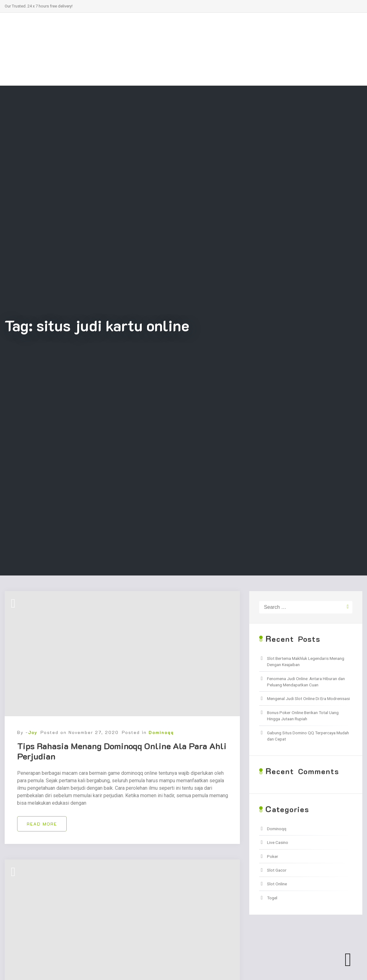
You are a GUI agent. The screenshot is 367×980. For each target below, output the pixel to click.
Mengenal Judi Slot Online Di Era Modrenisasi (308, 698)
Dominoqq (161, 732)
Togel (272, 898)
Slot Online (277, 884)
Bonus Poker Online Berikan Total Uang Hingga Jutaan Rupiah (303, 716)
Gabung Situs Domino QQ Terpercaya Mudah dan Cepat (308, 736)
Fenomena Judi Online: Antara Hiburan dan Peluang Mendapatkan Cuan (306, 682)
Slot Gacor (277, 870)
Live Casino (278, 842)
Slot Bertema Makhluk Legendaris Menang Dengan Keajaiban (306, 661)
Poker (273, 856)
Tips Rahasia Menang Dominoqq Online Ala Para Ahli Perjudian (122, 751)
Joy (33, 732)
